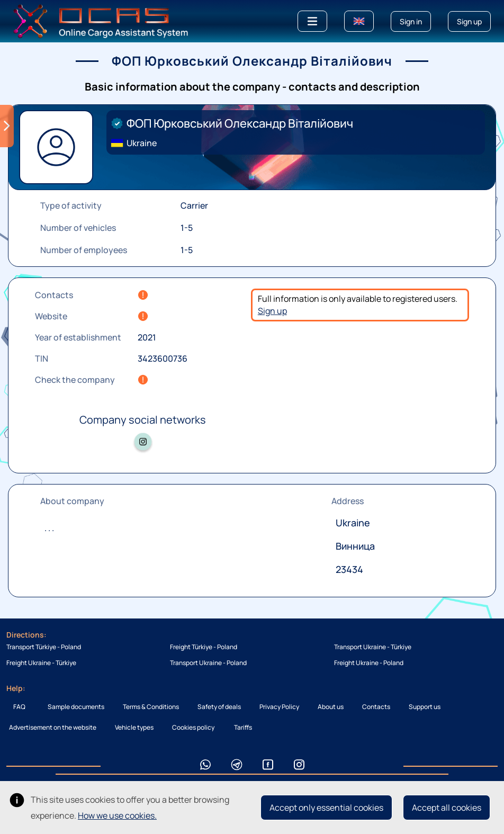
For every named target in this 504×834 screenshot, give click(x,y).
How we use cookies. (117, 815)
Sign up (272, 311)
